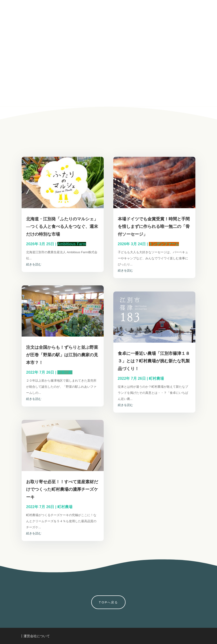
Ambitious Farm (72, 244)
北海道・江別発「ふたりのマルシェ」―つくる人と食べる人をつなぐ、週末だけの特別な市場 (62, 226)
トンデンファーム (164, 244)
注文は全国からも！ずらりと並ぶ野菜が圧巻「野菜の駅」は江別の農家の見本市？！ (62, 355)
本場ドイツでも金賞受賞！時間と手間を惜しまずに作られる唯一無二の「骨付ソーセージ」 (154, 226)
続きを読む (34, 264)
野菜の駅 (65, 372)
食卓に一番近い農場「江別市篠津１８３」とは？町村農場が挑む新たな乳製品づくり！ (154, 361)
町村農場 (65, 507)
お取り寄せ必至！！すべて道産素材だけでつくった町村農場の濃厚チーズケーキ (62, 489)
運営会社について (37, 636)
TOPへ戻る (108, 602)
